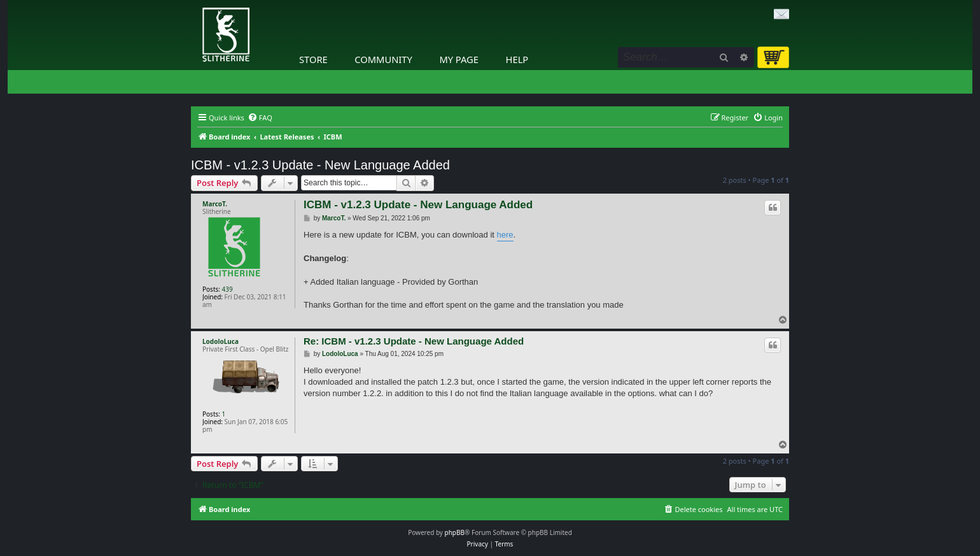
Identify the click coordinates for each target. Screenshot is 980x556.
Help (517, 59)
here (505, 235)
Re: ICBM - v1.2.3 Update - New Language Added (414, 341)
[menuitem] (260, 118)
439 (227, 289)
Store (313, 59)
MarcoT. (215, 204)
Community (383, 59)
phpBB (455, 532)
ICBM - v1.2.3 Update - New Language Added (320, 165)
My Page (459, 59)
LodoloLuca (220, 341)
